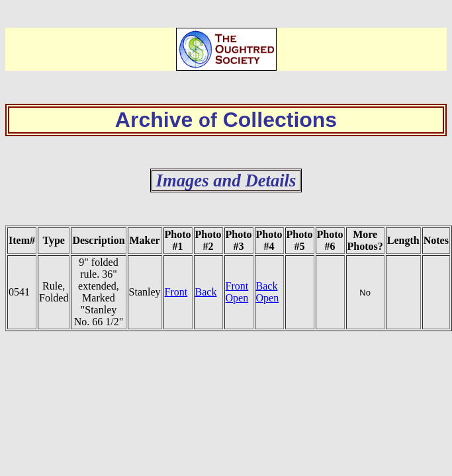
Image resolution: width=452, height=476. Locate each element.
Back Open (268, 292)
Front (176, 292)
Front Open (237, 292)
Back (206, 292)
